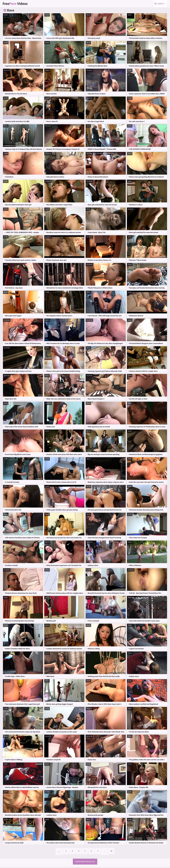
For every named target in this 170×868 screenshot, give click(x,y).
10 (114, 853)
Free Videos (19, 4)
